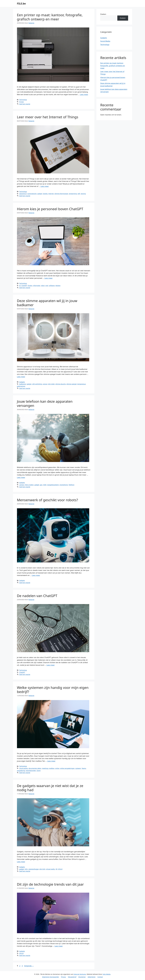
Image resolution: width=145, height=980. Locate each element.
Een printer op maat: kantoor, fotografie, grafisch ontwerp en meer (50, 17)
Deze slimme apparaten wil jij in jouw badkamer (47, 303)
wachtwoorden (31, 771)
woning (83, 194)
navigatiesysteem (53, 485)
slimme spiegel (71, 384)
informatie (37, 286)
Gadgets (22, 382)
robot (43, 286)
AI (20, 286)
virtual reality (50, 869)
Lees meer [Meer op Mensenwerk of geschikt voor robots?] (36, 575)
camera (22, 485)
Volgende (29, 966)
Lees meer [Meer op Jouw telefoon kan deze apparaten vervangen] (21, 477)
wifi (79, 194)
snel (47, 286)
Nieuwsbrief (72, 977)
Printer (22, 102)
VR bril (60, 869)
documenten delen (35, 768)
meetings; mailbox (48, 768)
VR (56, 869)
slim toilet (51, 384)
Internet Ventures (80, 974)
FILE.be (21, 3)
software (52, 286)
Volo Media (106, 974)
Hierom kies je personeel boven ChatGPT (50, 209)
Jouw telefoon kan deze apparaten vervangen (45, 403)
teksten (58, 286)
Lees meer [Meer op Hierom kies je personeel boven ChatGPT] (48, 278)
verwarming (73, 194)
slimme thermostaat (61, 194)
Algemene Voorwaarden (51, 977)
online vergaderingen (67, 768)
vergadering (21, 771)
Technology (23, 100)
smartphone (64, 485)
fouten (30, 286)
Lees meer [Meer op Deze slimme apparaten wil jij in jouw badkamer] (21, 377)
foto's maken (29, 485)
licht (26, 869)
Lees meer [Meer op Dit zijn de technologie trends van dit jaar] (59, 946)
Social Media (105, 41)
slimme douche (61, 384)
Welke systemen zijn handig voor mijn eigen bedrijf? (53, 690)
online (57, 768)
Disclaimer (82, 977)
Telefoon (71, 485)
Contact (100, 977)
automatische (32, 194)
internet (51, 194)
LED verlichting (37, 384)
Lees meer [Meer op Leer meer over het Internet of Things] (45, 186)
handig (45, 194)
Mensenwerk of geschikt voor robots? (47, 500)
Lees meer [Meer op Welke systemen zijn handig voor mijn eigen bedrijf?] (51, 761)
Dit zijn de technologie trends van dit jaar (50, 884)
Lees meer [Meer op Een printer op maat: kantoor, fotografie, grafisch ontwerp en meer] (84, 94)
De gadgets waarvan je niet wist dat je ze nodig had (50, 788)
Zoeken (103, 14)
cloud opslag (24, 768)
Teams (84, 768)
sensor (45, 384)
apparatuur (23, 194)
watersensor (21, 386)
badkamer (23, 384)
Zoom (39, 771)
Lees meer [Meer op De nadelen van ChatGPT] (51, 665)
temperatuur (81, 384)
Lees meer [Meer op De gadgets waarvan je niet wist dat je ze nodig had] (21, 862)
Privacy (63, 977)
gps (41, 485)
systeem (78, 768)
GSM (45, 485)
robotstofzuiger (33, 869)
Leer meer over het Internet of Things (48, 117)
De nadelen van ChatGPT (37, 596)
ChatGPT (24, 286)
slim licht (42, 869)
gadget (40, 194)
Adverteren (92, 977)
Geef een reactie (25, 104)
